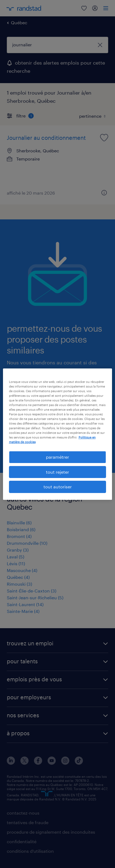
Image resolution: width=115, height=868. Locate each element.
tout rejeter (57, 472)
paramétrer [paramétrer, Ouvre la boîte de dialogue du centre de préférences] (57, 457)
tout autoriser (58, 487)
